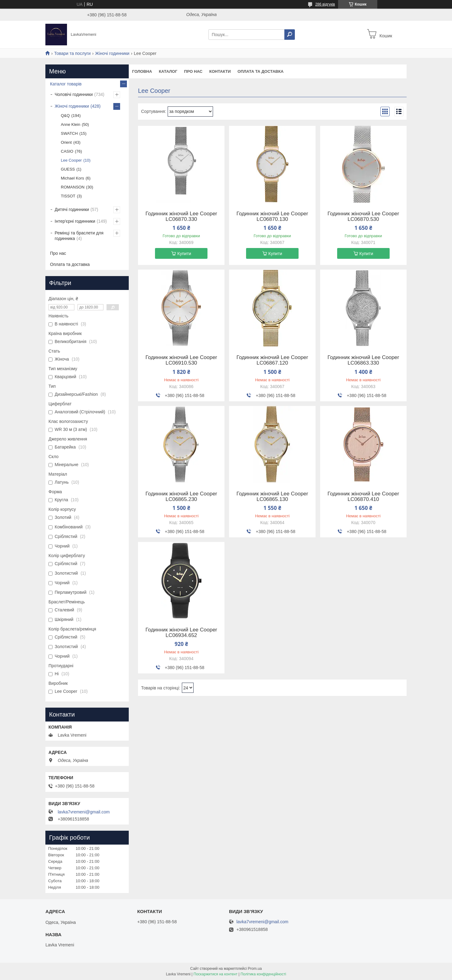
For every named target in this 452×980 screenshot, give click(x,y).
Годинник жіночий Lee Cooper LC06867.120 (272, 360)
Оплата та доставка (260, 71)
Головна (142, 71)
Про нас (193, 71)
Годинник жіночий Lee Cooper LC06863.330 (363, 360)
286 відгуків (325, 4)
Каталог (168, 71)
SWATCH (69, 133)
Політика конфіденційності (263, 974)
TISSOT (68, 196)
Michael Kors (72, 178)
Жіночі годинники (112, 53)
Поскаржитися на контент (216, 974)
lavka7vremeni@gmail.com (84, 812)
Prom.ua (255, 969)
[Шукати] (290, 35)
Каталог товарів (66, 84)
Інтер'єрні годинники (75, 221)
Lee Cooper (71, 160)
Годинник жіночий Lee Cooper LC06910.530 (181, 360)
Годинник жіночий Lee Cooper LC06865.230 (181, 497)
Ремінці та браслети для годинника (79, 236)
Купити (184, 254)
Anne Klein (71, 124)
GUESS (68, 169)
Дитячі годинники (72, 209)
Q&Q (65, 116)
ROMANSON (73, 187)
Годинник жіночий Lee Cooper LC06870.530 (363, 217)
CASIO (67, 151)
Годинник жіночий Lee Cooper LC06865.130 (272, 497)
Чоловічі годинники (74, 94)
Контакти (220, 71)
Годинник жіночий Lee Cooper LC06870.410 (363, 497)
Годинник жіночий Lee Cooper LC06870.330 (181, 217)
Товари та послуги (72, 53)
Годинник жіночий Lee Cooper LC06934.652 (181, 633)
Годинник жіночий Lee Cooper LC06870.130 (272, 217)
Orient (66, 142)
